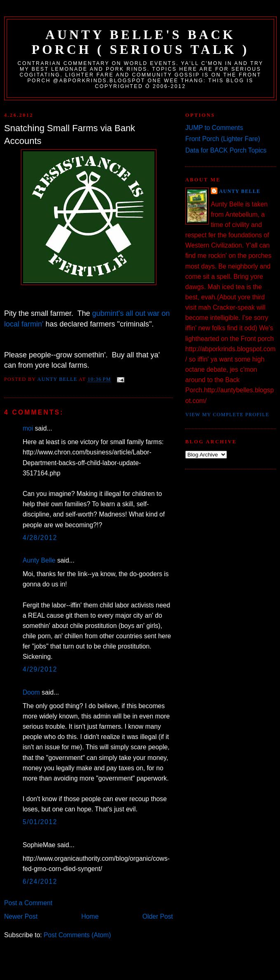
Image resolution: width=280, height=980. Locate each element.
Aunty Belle (39, 560)
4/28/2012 (40, 538)
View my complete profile (227, 415)
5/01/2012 (40, 822)
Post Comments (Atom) (77, 935)
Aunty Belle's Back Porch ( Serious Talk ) (141, 42)
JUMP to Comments (214, 128)
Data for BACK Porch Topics (226, 150)
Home (90, 916)
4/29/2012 (40, 669)
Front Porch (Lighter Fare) (223, 139)
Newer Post (21, 916)
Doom (31, 692)
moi (28, 428)
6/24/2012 (40, 882)
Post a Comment (28, 903)
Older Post (158, 916)
